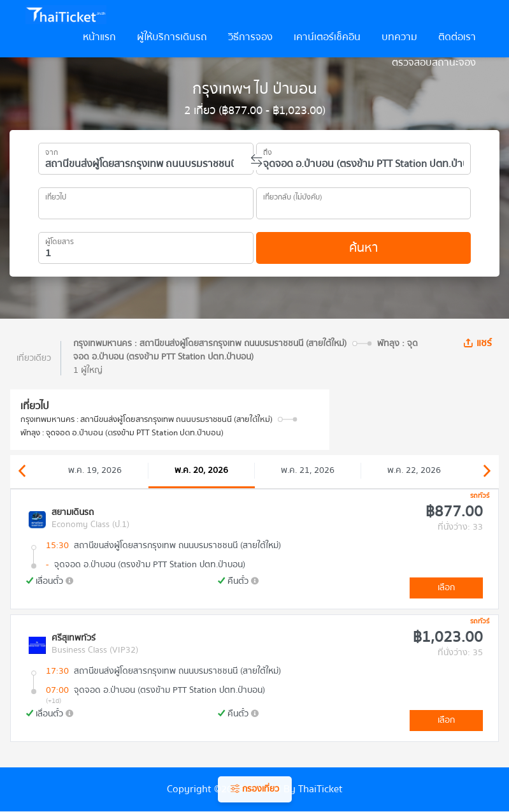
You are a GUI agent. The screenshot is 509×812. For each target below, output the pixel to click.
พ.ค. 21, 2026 (308, 470)
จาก (52, 150)
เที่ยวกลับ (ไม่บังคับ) (293, 195)
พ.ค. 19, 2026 (95, 470)
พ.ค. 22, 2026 (414, 470)
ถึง (268, 150)
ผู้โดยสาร (60, 240)
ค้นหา (363, 248)
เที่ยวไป (56, 195)
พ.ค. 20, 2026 (201, 470)
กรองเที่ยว (255, 789)
